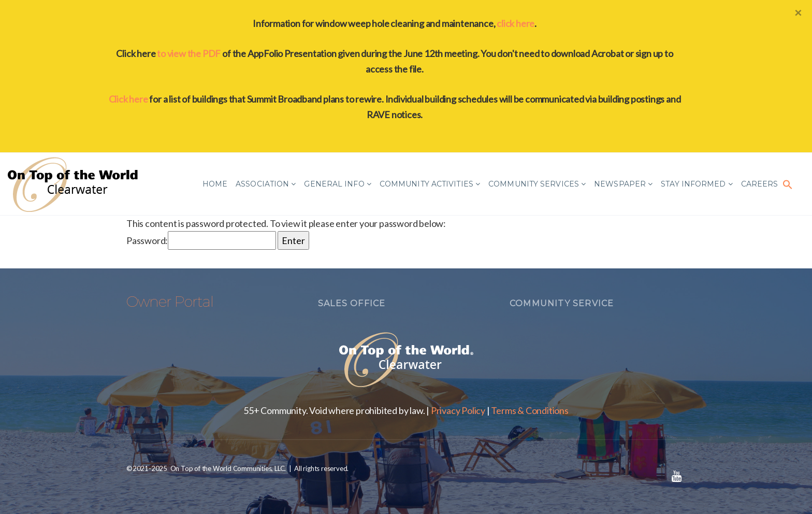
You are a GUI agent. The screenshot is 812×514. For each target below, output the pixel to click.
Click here (128, 99)
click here (516, 23)
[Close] (798, 12)
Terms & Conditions (530, 410)
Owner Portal (170, 302)
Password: (201, 240)
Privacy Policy (458, 410)
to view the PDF (189, 53)
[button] (788, 184)
